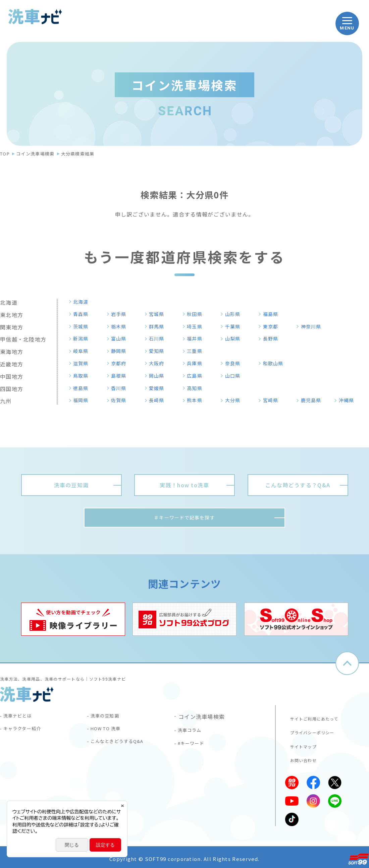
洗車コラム (193, 733)
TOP (5, 154)
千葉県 (235, 326)
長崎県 (159, 400)
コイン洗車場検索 (35, 154)
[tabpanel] (73, 621)
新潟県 (83, 338)
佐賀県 (121, 400)
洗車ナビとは (21, 718)
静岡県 (121, 351)
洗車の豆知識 (109, 718)
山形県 (235, 314)
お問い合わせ (301, 757)
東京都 (273, 326)
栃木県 (121, 326)
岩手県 (121, 314)
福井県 (197, 338)
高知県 (197, 388)
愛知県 (159, 351)
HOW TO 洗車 (110, 733)
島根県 (121, 376)
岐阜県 (83, 351)
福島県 (273, 314)
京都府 (121, 363)
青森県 (83, 314)
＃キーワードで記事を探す (184, 518)
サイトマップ (301, 744)
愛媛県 (159, 388)
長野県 (273, 338)
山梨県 (235, 338)
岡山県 (159, 376)
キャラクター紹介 (27, 733)
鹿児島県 (314, 400)
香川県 (121, 388)
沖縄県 (349, 400)
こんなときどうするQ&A (123, 748)
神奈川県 (314, 326)
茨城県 (83, 326)
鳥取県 (83, 376)
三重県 (197, 351)
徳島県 (83, 388)
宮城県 (159, 314)
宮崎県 (273, 400)
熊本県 (197, 400)
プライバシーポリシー (311, 731)
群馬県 (159, 326)
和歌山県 (276, 363)
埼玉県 (197, 326)
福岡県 (83, 400)
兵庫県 (197, 363)
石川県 (159, 338)
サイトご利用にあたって (313, 718)
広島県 (197, 376)
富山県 (121, 338)
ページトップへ (347, 665)
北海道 (83, 302)
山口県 (235, 376)
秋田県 (197, 314)
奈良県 (235, 363)
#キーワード (195, 748)
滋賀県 (83, 363)
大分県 (235, 400)
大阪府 (159, 363)
